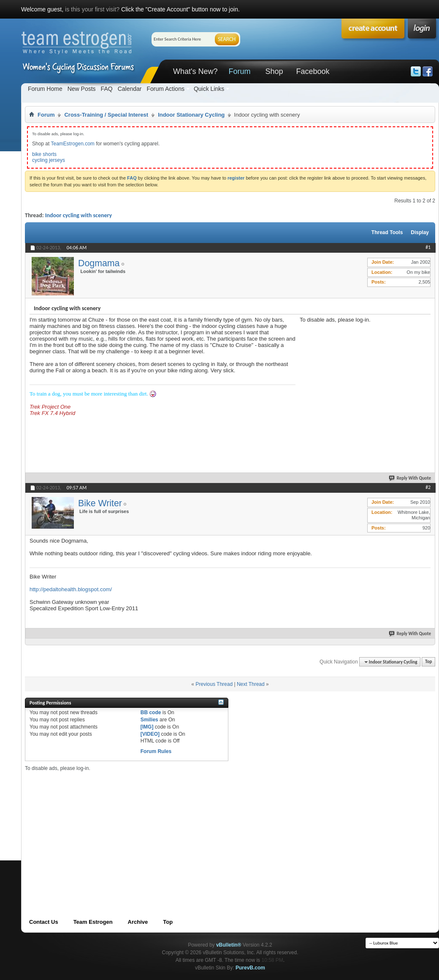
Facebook (313, 71)
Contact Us (44, 922)
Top (428, 662)
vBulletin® (229, 945)
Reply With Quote (410, 478)
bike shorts (44, 154)
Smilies (149, 720)
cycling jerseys (49, 160)
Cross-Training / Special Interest (106, 115)
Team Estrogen (93, 922)
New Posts (82, 89)
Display (420, 232)
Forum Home (45, 89)
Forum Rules (156, 751)
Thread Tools (387, 232)
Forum (239, 71)
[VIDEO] (150, 734)
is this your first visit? (92, 9)
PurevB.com (250, 968)
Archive (138, 922)
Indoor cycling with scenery (79, 215)
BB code (151, 712)
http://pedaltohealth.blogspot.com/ (71, 589)
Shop (274, 71)
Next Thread (251, 684)
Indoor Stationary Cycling (191, 115)
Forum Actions (165, 89)
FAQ (107, 89)
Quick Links (209, 89)
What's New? (195, 71)
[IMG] (147, 727)
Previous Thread (214, 684)
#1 (428, 247)
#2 (428, 487)
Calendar (130, 89)
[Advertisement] (363, 376)
